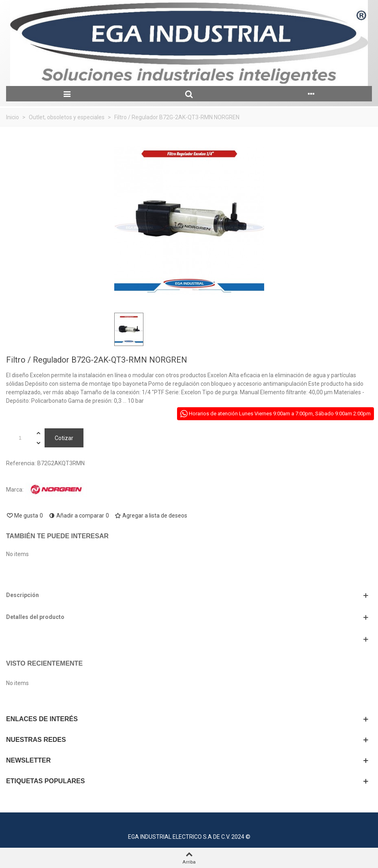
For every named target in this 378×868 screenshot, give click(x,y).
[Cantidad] (20, 438)
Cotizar (64, 438)
